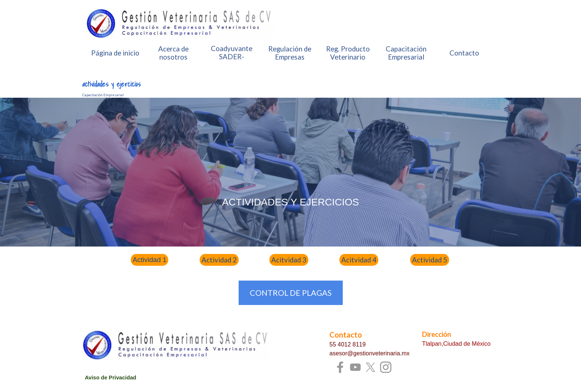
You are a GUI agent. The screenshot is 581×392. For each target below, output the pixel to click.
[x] (371, 367)
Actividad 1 (150, 260)
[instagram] (386, 367)
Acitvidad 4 (359, 260)
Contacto (464, 53)
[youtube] (355, 367)
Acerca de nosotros (173, 53)
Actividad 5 (430, 260)
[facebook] (340, 367)
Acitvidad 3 (289, 260)
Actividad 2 (219, 260)
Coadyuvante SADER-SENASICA (232, 57)
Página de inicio (115, 53)
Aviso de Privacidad (111, 378)
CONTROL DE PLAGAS (291, 293)
